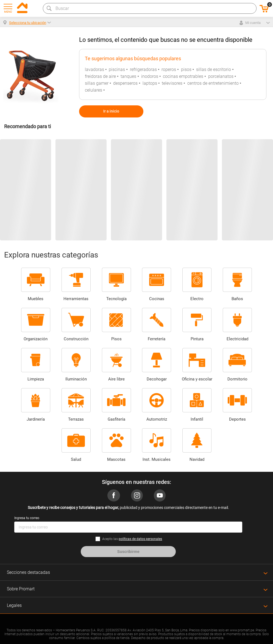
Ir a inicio (111, 111)
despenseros (125, 83)
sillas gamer (97, 83)
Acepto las (132, 539)
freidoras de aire (100, 76)
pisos (186, 69)
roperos (169, 69)
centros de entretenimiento (213, 83)
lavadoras (94, 69)
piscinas (117, 69)
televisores (172, 83)
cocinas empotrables (183, 76)
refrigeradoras (143, 69)
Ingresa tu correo (27, 518)
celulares (94, 90)
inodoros (150, 76)
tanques (128, 76)
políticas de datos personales (140, 539)
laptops (150, 83)
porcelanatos (221, 76)
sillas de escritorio (214, 69)
